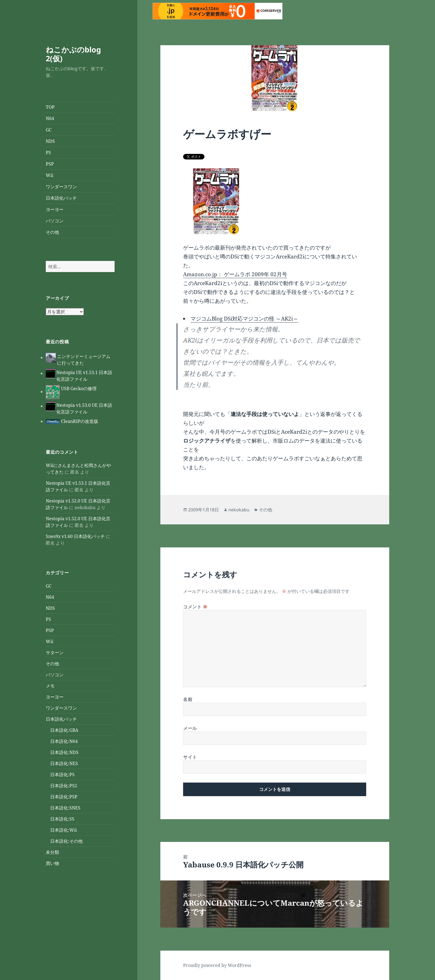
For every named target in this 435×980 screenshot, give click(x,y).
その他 (52, 232)
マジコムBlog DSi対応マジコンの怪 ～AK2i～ (244, 319)
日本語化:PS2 (64, 786)
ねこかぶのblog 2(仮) (73, 54)
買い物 (52, 863)
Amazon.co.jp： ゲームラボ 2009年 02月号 (235, 274)
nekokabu (239, 510)
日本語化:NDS (64, 752)
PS (48, 153)
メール (190, 728)
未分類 (52, 852)
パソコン (55, 221)
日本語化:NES (64, 763)
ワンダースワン (61, 187)
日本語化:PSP (64, 797)
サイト (190, 757)
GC (49, 130)
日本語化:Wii (64, 830)
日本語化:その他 (66, 841)
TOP (50, 107)
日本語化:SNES (65, 808)
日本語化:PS (62, 775)
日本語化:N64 (64, 741)
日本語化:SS (62, 819)
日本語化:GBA (64, 730)
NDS (50, 141)
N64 (50, 118)
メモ (50, 686)
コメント (195, 607)
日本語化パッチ (61, 198)
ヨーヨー (55, 209)
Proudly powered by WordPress (217, 965)
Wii (50, 175)
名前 (188, 699)
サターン (55, 653)
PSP (50, 164)
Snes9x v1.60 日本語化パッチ (75, 536)
